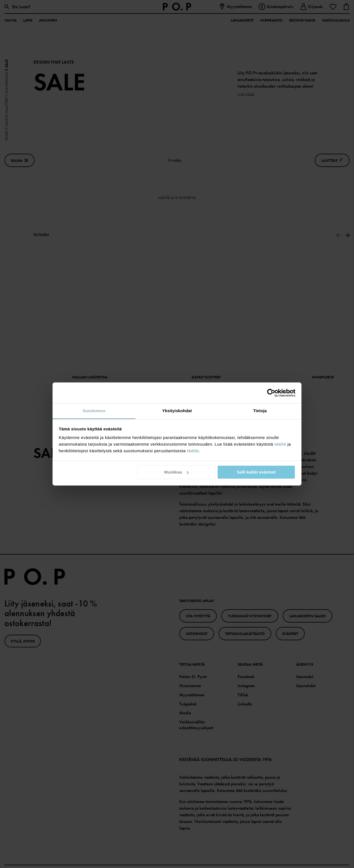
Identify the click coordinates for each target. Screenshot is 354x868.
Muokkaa (176, 472)
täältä (280, 444)
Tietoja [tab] (260, 411)
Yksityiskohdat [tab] (177, 411)
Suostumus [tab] (94, 411)
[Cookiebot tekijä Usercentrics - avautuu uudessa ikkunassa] (271, 393)
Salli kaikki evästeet (256, 472)
